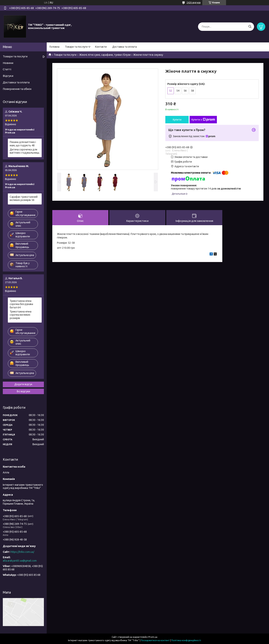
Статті (7, 69)
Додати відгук (23, 384)
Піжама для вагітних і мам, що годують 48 (23, 144)
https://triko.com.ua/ (22, 552)
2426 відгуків (194, 3)
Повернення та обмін (17, 89)
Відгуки (8, 76)
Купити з (203, 120)
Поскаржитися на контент (155, 640)
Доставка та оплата (125, 47)
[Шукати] (250, 27)
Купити (177, 120)
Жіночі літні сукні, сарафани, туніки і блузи (105, 55)
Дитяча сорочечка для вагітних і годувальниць (25, 151)
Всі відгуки (23, 391)
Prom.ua (153, 637)
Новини (8, 63)
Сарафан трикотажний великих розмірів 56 (24, 198)
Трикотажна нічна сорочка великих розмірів (21, 315)
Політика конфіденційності (186, 640)
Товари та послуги (76, 47)
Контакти (101, 47)
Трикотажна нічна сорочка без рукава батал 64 (21, 304)
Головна (54, 47)
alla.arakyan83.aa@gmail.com (20, 561)
